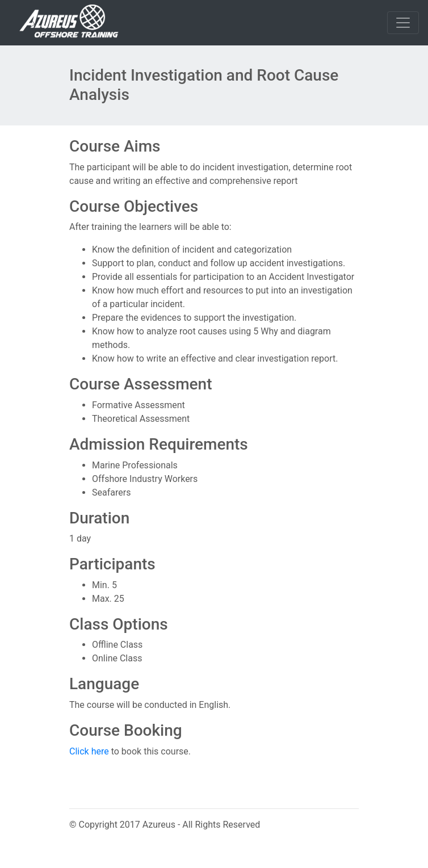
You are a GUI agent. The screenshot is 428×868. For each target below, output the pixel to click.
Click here (89, 751)
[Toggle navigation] (403, 23)
